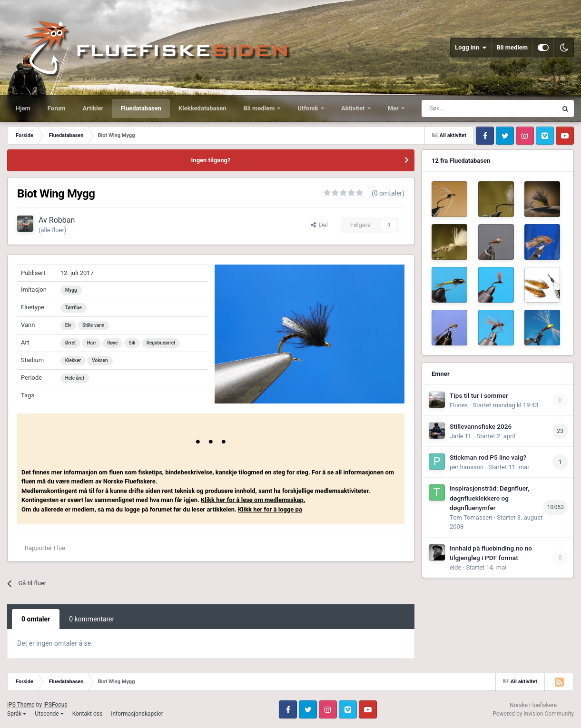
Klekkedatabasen (202, 108)
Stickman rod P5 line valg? (488, 457)
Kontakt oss (88, 714)
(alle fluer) (52, 230)
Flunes (459, 405)
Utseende (49, 714)
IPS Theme (21, 705)
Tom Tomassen (471, 517)
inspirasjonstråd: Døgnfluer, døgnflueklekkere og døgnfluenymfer (489, 498)
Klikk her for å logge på (270, 509)
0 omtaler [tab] (36, 619)
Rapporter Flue (45, 548)
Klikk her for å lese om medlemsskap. (253, 500)
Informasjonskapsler (137, 714)
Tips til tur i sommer (479, 395)
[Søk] (466, 108)
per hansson (467, 467)
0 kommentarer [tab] (92, 619)
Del (319, 225)
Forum (57, 108)
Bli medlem (512, 47)
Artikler (93, 108)
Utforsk (309, 108)
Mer (394, 108)
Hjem (23, 108)
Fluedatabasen (141, 108)
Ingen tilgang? (211, 160)
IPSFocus (55, 705)
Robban (62, 220)
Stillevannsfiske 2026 (481, 426)
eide (455, 567)
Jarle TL (461, 436)
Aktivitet (354, 108)
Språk (17, 714)
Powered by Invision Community (533, 714)
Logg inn (471, 48)
